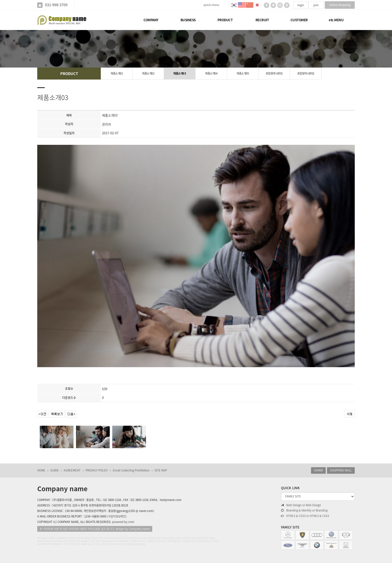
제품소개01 (117, 73)
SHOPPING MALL (341, 470)
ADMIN (318, 470)
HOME (41, 470)
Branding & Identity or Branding (304, 510)
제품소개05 (243, 73)
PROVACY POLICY (97, 470)
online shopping (340, 5)
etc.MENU (336, 20)
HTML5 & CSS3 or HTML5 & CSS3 (305, 516)
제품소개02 (148, 73)
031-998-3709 (56, 5)
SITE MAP (161, 470)
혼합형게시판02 (306, 73)
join (316, 5)
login (301, 5)
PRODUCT (225, 20)
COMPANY (151, 20)
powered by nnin (123, 522)
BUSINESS (188, 20)
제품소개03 (180, 73)
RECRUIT (262, 20)
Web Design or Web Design (301, 505)
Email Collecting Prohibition (131, 470)
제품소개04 (211, 73)
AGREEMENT (72, 470)
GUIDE (54, 470)
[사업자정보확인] (117, 516)
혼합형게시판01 (274, 73)
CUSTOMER (299, 20)
